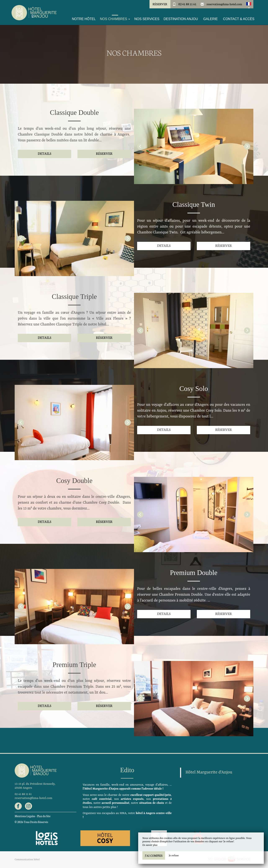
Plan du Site (44, 816)
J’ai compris (154, 855)
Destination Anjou (181, 19)
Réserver (160, 4)
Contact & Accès (239, 19)
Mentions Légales (25, 816)
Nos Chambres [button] (115, 19)
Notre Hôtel (84, 19)
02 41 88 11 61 (187, 4)
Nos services (147, 19)
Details (44, 153)
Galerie (211, 19)
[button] (249, 4)
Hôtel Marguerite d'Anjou (209, 772)
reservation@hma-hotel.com (224, 4)
